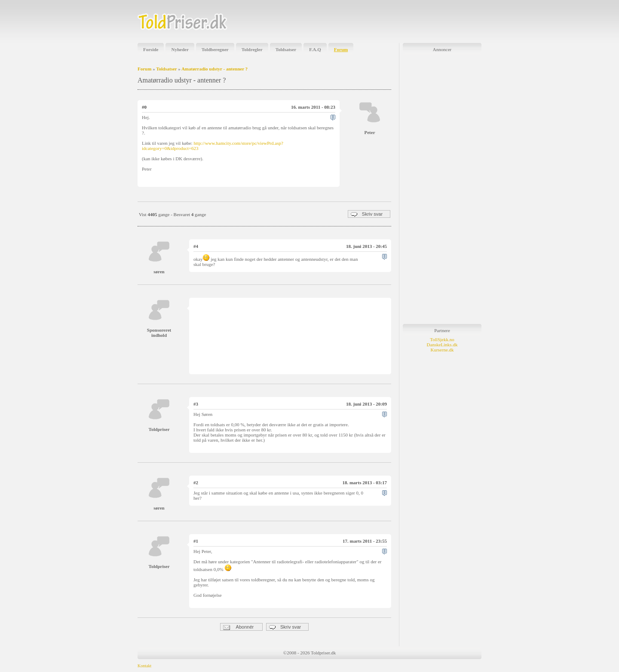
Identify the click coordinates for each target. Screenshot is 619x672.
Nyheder (180, 49)
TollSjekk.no (442, 339)
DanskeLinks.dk (442, 345)
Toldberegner (215, 49)
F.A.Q (315, 49)
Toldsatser (286, 49)
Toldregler (252, 49)
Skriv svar (367, 214)
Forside (151, 49)
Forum (341, 49)
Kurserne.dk (442, 350)
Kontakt (144, 666)
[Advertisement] (381, 21)
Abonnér (238, 627)
